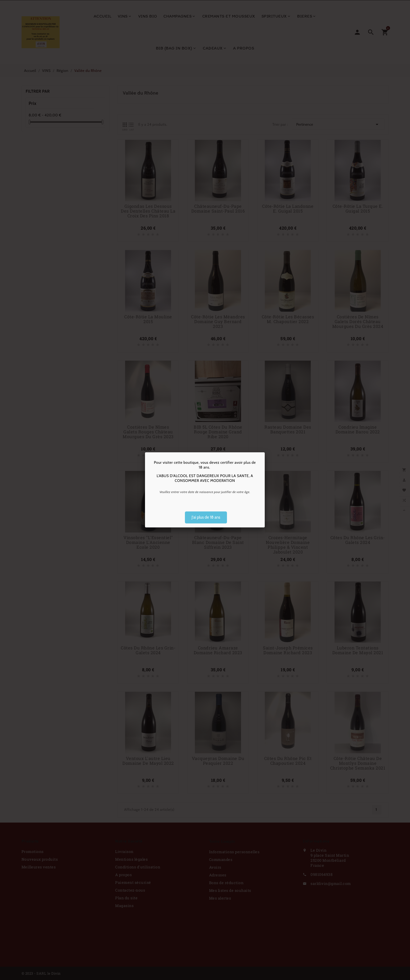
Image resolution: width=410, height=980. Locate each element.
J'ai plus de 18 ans (206, 517)
